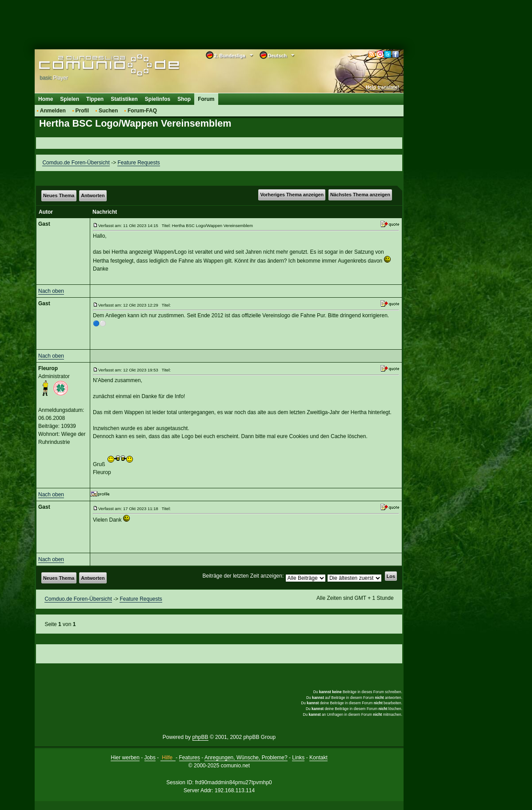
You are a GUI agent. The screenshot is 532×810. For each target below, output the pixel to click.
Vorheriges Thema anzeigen (292, 195)
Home (46, 99)
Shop (184, 99)
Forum (206, 99)
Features (190, 758)
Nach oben (51, 291)
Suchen (108, 111)
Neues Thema (59, 196)
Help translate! (382, 87)
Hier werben (125, 758)
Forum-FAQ (142, 111)
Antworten (93, 196)
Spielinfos (158, 99)
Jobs (150, 758)
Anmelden (53, 111)
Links (298, 758)
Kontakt (318, 758)
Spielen (70, 99)
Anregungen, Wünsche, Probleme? (246, 758)
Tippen (95, 99)
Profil (82, 111)
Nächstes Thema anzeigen (360, 195)
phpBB (200, 737)
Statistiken (124, 99)
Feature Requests (138, 163)
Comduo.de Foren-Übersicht (76, 163)
